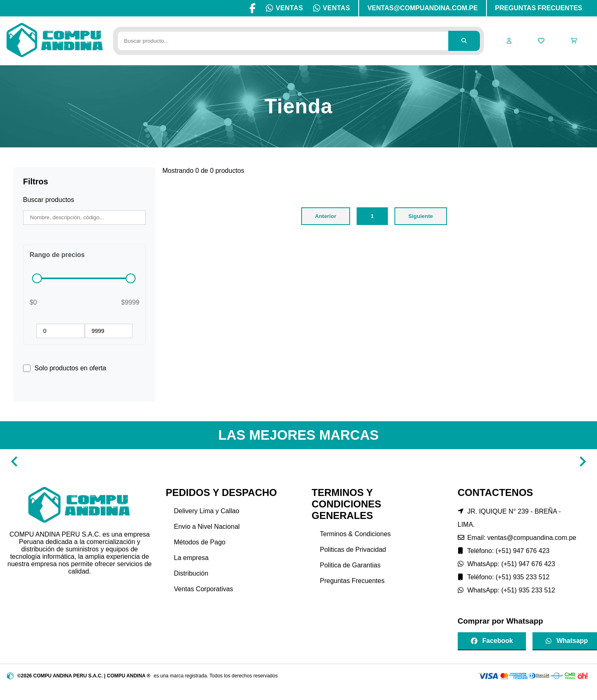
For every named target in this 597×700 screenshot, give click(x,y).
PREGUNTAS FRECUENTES (539, 8)
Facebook (492, 641)
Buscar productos (49, 200)
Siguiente (421, 216)
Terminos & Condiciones (356, 534)
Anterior (326, 216)
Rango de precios (57, 255)
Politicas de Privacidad (353, 550)
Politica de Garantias (350, 565)
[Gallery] (298, 461)
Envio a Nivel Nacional (207, 527)
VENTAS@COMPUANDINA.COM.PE (423, 8)
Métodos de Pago (199, 542)
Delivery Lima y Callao (206, 511)
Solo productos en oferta (70, 368)
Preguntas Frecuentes (352, 581)
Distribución (191, 573)
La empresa (191, 558)
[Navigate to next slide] (583, 461)
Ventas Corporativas (203, 589)
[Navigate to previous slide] (14, 461)
